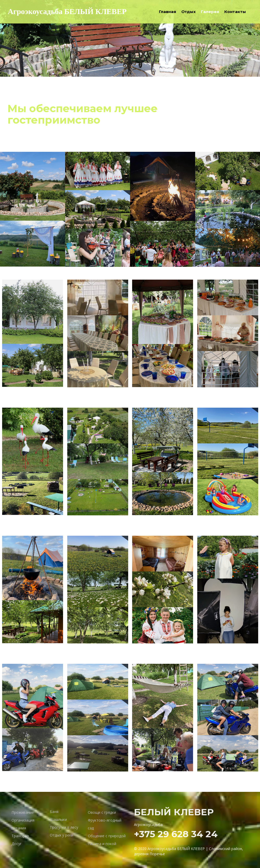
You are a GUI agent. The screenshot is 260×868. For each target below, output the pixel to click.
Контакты (235, 12)
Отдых (188, 12)
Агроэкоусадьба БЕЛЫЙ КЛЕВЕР (69, 12)
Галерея (210, 12)
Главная (168, 12)
